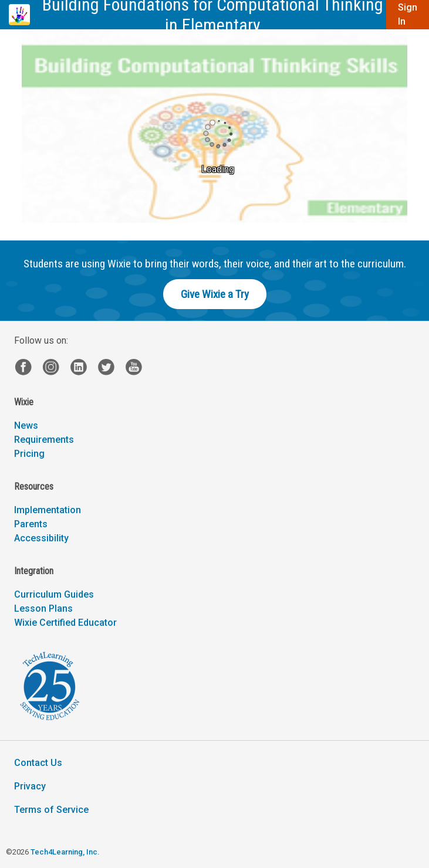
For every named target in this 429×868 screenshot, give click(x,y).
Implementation (48, 510)
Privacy (30, 786)
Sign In (408, 14)
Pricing (29, 454)
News (26, 425)
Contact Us (38, 763)
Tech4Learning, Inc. (65, 852)
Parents (31, 524)
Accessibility (41, 538)
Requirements (44, 440)
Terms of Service (51, 810)
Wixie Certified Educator (65, 623)
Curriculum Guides (54, 594)
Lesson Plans (43, 608)
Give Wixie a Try (215, 294)
